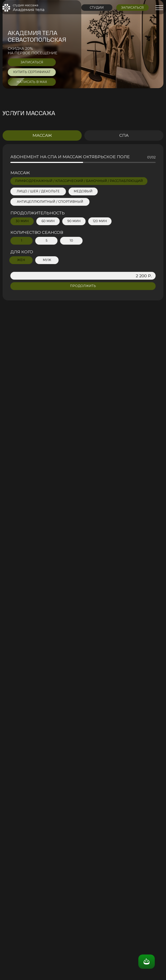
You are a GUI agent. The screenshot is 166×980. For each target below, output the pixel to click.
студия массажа (26, 5)
